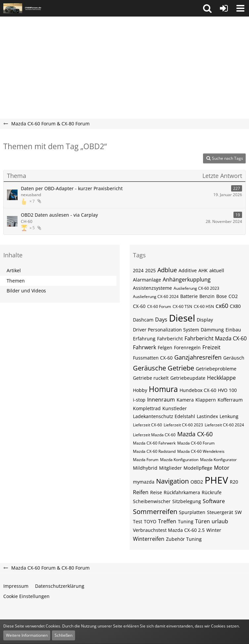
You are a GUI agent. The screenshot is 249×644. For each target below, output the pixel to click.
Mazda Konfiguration (179, 460)
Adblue (167, 270)
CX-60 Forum (159, 306)
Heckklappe (221, 378)
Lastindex (207, 416)
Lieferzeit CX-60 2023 (183, 425)
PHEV (216, 480)
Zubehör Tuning (184, 539)
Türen (203, 521)
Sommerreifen (155, 512)
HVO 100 (227, 390)
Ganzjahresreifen (198, 357)
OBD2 (197, 482)
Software (214, 501)
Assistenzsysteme (152, 288)
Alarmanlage (147, 280)
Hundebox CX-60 (198, 390)
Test (138, 521)
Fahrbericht (170, 339)
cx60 (222, 306)
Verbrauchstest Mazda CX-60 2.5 (169, 530)
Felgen (165, 347)
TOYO (150, 521)
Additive (188, 270)
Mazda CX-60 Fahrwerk (154, 443)
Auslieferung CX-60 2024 (156, 297)
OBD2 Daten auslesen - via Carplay (59, 215)
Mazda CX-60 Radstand (154, 451)
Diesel (182, 318)
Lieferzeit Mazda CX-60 (154, 435)
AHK (203, 270)
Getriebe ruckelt (151, 378)
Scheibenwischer (152, 501)
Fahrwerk (145, 347)
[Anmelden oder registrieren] (224, 8)
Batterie (189, 296)
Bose (222, 296)
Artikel (14, 270)
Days (161, 320)
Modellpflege (198, 468)
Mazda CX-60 (195, 434)
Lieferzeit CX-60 (147, 425)
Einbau (233, 330)
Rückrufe (212, 492)
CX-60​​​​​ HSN (204, 306)
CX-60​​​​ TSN (182, 306)
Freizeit (211, 347)
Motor (222, 468)
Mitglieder (170, 468)
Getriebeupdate (188, 378)
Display (205, 320)
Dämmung (212, 330)
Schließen (63, 635)
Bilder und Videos (26, 291)
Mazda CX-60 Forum (196, 443)
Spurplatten (192, 512)
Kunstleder (175, 408)
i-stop (139, 400)
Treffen (167, 521)
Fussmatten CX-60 (153, 358)
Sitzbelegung (187, 501)
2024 (138, 270)
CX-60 (139, 306)
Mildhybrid (145, 468)
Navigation (172, 481)
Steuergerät (220, 512)
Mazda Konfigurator (218, 460)
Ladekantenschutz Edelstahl (164, 416)
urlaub (220, 521)
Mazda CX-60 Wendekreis (201, 451)
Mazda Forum (146, 460)
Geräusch (234, 358)
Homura (163, 389)
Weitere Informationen (27, 635)
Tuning (186, 521)
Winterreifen (149, 539)
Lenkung (229, 416)
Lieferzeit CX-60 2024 (224, 425)
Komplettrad (147, 408)
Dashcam (143, 320)
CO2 (233, 296)
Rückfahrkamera (182, 492)
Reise (156, 492)
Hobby (140, 390)
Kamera (185, 400)
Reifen (141, 492)
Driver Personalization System (166, 330)
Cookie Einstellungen (26, 596)
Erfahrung (144, 339)
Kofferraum (230, 400)
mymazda (144, 482)
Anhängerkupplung (187, 279)
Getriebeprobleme (216, 369)
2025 (150, 270)
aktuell (217, 270)
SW (238, 512)
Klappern (206, 400)
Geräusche (149, 368)
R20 (234, 482)
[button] (207, 8)
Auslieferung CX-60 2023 (196, 288)
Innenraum (161, 400)
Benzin (207, 296)
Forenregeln (187, 347)
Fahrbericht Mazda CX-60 (216, 338)
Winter (214, 530)
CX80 (235, 306)
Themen (16, 281)
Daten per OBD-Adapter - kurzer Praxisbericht (72, 188)
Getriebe (181, 368)
